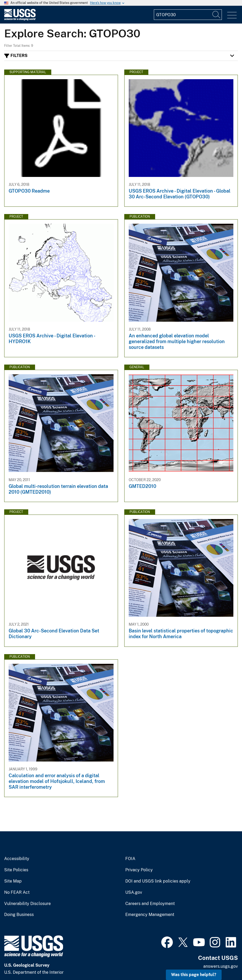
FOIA (130, 859)
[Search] (217, 15)
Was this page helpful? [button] (194, 975)
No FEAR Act (17, 892)
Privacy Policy (139, 870)
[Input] (188, 15)
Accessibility (17, 859)
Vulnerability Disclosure (27, 904)
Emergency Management (150, 915)
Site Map (13, 881)
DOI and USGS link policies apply (158, 881)
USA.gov (134, 892)
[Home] (20, 19)
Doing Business (19, 915)
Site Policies (16, 870)
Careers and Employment (150, 904)
